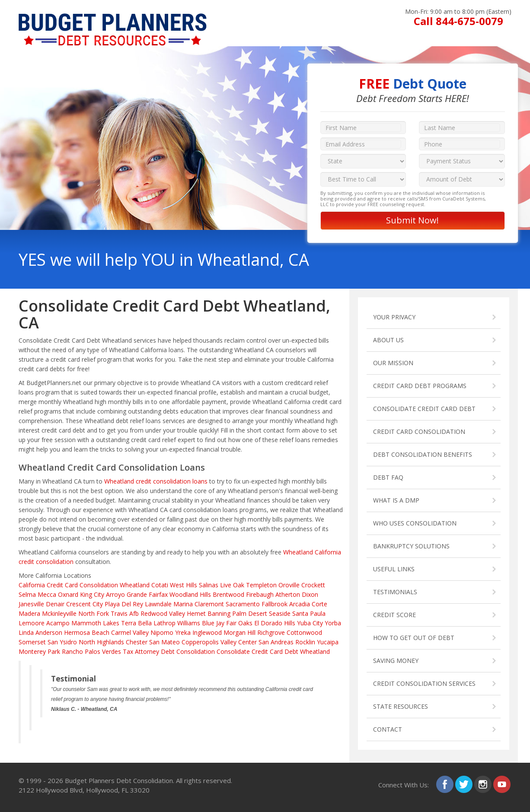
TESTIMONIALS (395, 592)
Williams (189, 623)
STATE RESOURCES (401, 706)
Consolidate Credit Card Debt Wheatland (273, 651)
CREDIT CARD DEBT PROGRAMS (420, 386)
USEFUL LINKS (394, 569)
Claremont (209, 604)
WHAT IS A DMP (396, 500)
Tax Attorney (141, 651)
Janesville (31, 604)
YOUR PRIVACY (394, 317)
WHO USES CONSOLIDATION (415, 523)
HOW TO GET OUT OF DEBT (414, 638)
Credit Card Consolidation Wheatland (98, 585)
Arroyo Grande (126, 594)
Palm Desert (250, 613)
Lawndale (158, 604)
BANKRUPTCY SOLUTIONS (411, 546)
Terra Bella (136, 623)
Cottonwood (304, 632)
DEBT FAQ (388, 477)
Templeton (261, 585)
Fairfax (158, 594)
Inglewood (207, 632)
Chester (137, 642)
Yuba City (310, 623)
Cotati (160, 585)
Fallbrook (275, 604)
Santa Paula (309, 613)
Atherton (288, 594)
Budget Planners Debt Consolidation (119, 780)
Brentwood (228, 594)
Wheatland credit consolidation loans (156, 481)
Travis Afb (125, 613)
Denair (55, 604)
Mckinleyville (59, 613)
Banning (219, 613)
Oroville (289, 585)
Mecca (47, 594)
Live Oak (232, 585)
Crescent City (85, 604)
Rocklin (305, 642)
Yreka (183, 632)
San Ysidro (62, 642)
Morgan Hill (239, 632)
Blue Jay (213, 623)
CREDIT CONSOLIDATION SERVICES (424, 683)
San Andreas (276, 642)
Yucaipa (328, 642)
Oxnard (68, 594)
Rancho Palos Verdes (91, 651)
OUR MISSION (393, 363)
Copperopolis (200, 642)
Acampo (58, 623)
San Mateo (164, 642)
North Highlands (101, 642)
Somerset (32, 642)
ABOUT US (388, 340)
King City (92, 594)
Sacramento (243, 604)
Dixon (310, 594)
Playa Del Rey (124, 604)
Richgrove (271, 632)
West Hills (184, 585)
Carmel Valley (130, 632)
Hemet (196, 613)
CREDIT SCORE (394, 615)
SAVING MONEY (396, 661)
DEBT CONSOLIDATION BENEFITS (423, 454)
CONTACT (388, 729)
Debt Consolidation (188, 651)
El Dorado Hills (275, 623)
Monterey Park (39, 651)
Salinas (209, 585)
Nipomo (162, 632)
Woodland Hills (190, 594)
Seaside (280, 613)
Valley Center (239, 642)
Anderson (49, 632)
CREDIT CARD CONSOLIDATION (419, 431)
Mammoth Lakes (95, 623)
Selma (27, 594)
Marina (183, 604)
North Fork (94, 613)
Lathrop (164, 623)
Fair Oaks (239, 623)
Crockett (313, 585)
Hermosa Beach (87, 632)
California (32, 585)
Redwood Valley (163, 613)
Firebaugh (260, 594)
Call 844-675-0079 (458, 21)
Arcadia (300, 604)
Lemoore (32, 623)
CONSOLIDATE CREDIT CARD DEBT (424, 409)
